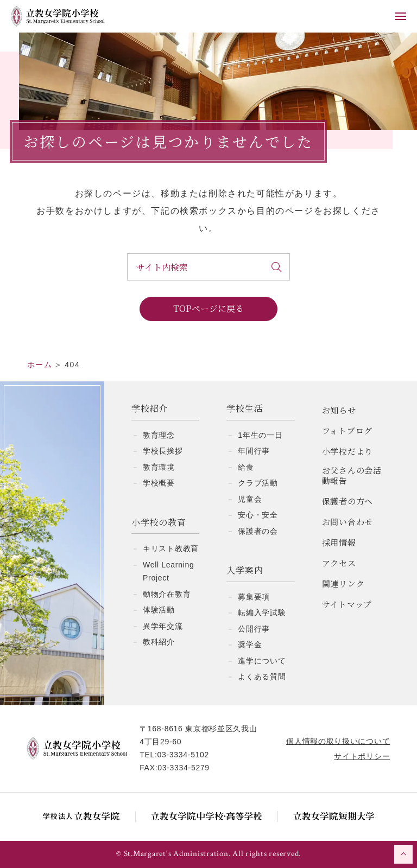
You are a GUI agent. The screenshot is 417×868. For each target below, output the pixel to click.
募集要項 (254, 597)
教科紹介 (159, 642)
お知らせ (339, 410)
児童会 (250, 499)
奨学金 (250, 644)
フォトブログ (347, 430)
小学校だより (348, 451)
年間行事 (254, 451)
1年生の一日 (260, 435)
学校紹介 (150, 409)
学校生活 (245, 409)
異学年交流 (163, 626)
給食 (246, 467)
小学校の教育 (159, 523)
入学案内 (245, 570)
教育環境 (159, 467)
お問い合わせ (348, 522)
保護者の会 (258, 531)
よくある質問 (262, 676)
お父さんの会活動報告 (352, 476)
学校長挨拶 (163, 451)
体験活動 (159, 610)
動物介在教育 (167, 594)
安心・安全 (258, 515)
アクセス (339, 563)
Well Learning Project (168, 572)
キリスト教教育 (171, 548)
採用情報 (339, 542)
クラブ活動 (258, 483)
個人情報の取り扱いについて (338, 741)
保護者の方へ (348, 501)
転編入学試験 (262, 612)
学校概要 (159, 483)
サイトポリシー (362, 756)
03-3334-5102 (184, 755)
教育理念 (159, 435)
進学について (262, 661)
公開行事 (254, 629)
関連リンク (343, 583)
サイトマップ (347, 604)
